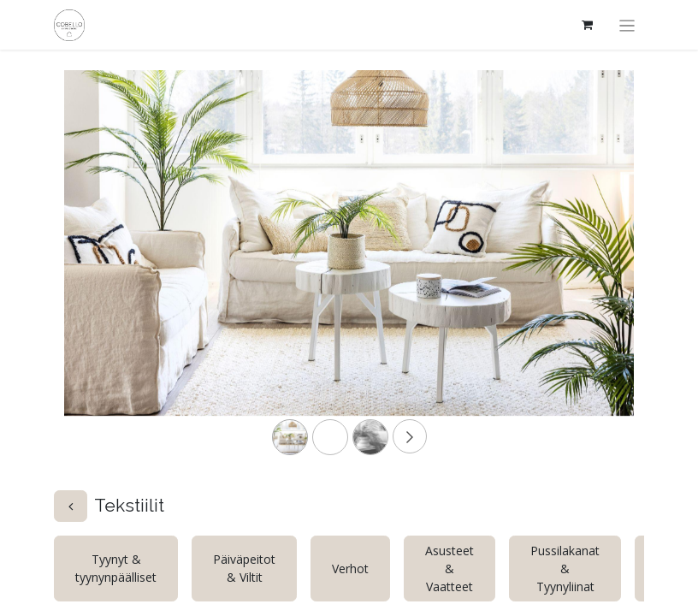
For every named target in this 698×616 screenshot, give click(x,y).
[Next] (591, 270)
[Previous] (107, 270)
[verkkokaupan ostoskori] (588, 25)
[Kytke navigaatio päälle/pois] (627, 25)
